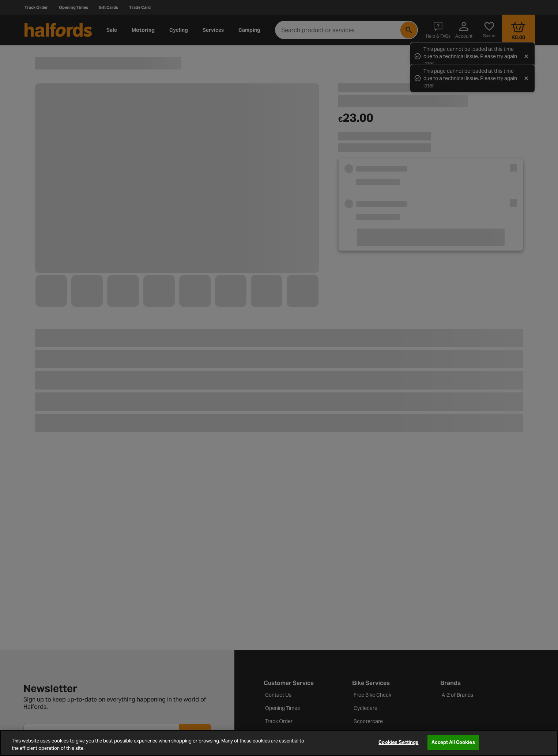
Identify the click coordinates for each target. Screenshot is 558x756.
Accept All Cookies (453, 742)
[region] (279, 743)
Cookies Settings (398, 742)
